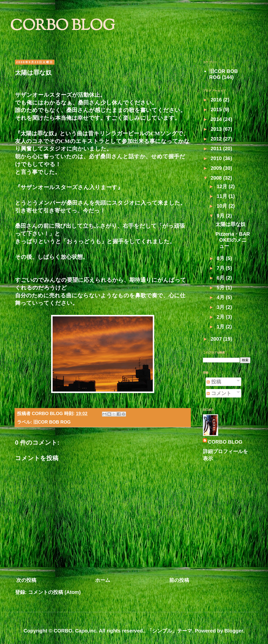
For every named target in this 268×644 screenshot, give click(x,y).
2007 (217, 339)
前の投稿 (179, 580)
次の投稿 (26, 580)
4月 (221, 297)
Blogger (234, 631)
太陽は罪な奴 (230, 224)
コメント (219, 393)
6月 (221, 278)
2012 (217, 139)
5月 (221, 288)
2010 (217, 158)
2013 (217, 129)
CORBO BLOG (62, 26)
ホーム (103, 580)
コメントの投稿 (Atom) (54, 592)
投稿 (214, 382)
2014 (217, 119)
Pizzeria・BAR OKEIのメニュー (235, 240)
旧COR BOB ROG (52, 422)
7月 (221, 268)
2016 (217, 100)
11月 (223, 196)
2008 (217, 178)
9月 (221, 216)
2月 (221, 317)
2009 (217, 168)
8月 (221, 258)
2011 (217, 149)
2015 (217, 109)
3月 (221, 307)
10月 (223, 206)
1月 (221, 327)
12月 (223, 186)
